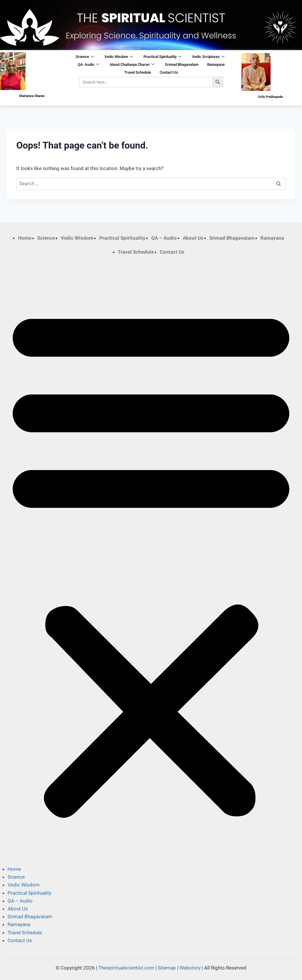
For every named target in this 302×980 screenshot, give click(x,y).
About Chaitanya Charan (132, 65)
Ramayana (216, 65)
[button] (151, 561)
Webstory (190, 968)
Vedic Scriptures (208, 57)
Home (25, 238)
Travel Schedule (138, 72)
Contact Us (169, 72)
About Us (193, 238)
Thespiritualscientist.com (126, 968)
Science (85, 57)
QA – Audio (164, 238)
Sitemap (167, 968)
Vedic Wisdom (119, 57)
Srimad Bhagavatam (182, 65)
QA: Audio (88, 65)
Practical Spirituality (162, 57)
